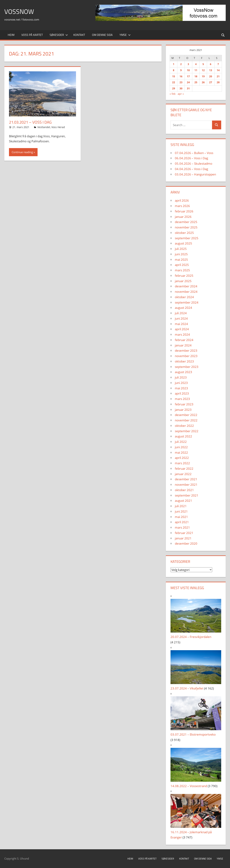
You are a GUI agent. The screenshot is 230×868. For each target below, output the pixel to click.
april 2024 (182, 329)
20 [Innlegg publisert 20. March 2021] (211, 76)
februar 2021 (184, 533)
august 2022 (183, 436)
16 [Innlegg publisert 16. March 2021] (181, 76)
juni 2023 (181, 383)
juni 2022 (181, 447)
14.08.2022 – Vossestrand (189, 786)
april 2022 (182, 458)
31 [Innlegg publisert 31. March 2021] (188, 88)
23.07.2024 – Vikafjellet (187, 688)
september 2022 (187, 431)
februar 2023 (184, 404)
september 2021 (187, 495)
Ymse (125, 35)
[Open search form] (223, 35)
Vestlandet (44, 127)
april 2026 (182, 200)
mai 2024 (181, 324)
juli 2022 (181, 442)
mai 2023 (181, 388)
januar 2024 (183, 345)
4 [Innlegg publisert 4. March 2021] (196, 64)
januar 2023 (183, 410)
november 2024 (186, 292)
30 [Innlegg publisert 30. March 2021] (181, 88)
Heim (11, 35)
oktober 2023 (184, 361)
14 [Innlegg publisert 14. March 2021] (218, 70)
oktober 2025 (184, 233)
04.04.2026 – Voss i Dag (191, 169)
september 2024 (187, 302)
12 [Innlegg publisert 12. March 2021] (203, 70)
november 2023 (186, 356)
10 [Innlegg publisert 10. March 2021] (188, 70)
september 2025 (187, 238)
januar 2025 (183, 281)
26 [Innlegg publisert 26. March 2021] (203, 82)
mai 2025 (181, 260)
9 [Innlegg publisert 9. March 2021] (181, 70)
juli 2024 (181, 313)
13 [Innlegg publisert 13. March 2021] (211, 70)
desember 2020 (186, 543)
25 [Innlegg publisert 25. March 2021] (196, 82)
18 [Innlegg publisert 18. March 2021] (196, 76)
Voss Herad (58, 127)
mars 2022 (182, 463)
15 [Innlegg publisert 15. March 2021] (174, 76)
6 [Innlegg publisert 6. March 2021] (211, 64)
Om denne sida (102, 35)
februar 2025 (184, 276)
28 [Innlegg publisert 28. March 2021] (218, 82)
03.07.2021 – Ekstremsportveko (193, 734)
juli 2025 (181, 249)
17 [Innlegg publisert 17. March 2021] (188, 76)
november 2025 (186, 227)
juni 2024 (181, 318)
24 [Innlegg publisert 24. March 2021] (188, 82)
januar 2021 (183, 538)
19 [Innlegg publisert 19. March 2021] (203, 76)
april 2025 (182, 265)
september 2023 (187, 367)
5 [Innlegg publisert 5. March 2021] (203, 64)
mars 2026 (182, 206)
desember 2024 (186, 286)
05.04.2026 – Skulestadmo (194, 163)
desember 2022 (186, 415)
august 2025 (183, 243)
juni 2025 (181, 254)
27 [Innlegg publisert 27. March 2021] (211, 82)
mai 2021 (181, 517)
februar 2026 (184, 211)
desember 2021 (186, 479)
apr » (181, 94)
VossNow (19, 11)
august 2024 (183, 308)
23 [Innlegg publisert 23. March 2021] (181, 82)
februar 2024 (184, 340)
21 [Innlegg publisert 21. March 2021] (218, 76)
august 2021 (183, 501)
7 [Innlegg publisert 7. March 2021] (218, 64)
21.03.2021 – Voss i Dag (30, 122)
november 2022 (186, 420)
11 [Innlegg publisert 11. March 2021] (196, 70)
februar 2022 (184, 469)
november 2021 (186, 485)
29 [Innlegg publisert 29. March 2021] (174, 88)
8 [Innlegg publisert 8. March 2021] (174, 70)
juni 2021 (181, 511)
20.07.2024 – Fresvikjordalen (191, 637)
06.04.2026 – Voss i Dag (191, 158)
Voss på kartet (32, 35)
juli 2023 (181, 377)
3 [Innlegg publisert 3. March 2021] (188, 64)
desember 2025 (186, 222)
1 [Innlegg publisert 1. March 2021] (174, 64)
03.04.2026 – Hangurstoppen (195, 174)
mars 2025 (182, 270)
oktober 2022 (184, 426)
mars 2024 (182, 334)
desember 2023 (186, 350)
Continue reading (22, 152)
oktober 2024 (184, 297)
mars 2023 (182, 399)
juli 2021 (181, 506)
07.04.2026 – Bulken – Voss (194, 153)
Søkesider (59, 35)
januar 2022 (183, 474)
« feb (173, 94)
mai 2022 (181, 452)
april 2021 (182, 522)
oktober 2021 (184, 490)
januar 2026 (183, 217)
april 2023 (182, 393)
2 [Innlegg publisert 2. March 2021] (181, 64)
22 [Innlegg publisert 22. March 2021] (174, 82)
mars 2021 (182, 527)
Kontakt (79, 35)
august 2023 (183, 372)
